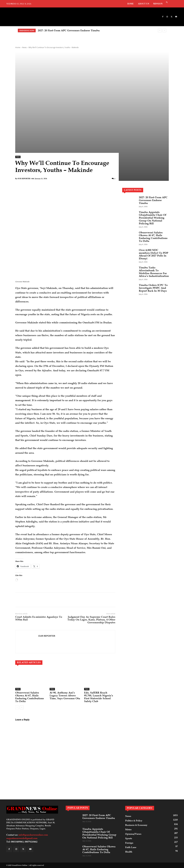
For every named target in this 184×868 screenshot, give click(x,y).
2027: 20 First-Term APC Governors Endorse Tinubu (69, 30)
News (24, 47)
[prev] (160, 30)
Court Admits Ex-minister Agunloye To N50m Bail (39, 618)
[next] (164, 30)
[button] (167, 3)
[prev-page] (17, 707)
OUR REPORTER (24, 179)
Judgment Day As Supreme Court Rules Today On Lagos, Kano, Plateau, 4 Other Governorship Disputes (91, 620)
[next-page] (22, 707)
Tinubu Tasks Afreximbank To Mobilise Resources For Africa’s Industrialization (154, 272)
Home (18, 47)
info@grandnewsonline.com (33, 835)
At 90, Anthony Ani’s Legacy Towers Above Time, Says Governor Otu (65, 695)
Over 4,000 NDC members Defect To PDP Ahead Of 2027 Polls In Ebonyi (154, 254)
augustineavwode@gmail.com (22, 838)
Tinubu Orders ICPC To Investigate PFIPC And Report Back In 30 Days (153, 288)
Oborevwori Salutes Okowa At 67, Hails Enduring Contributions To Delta (30, 697)
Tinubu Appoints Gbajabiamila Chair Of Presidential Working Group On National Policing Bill (153, 218)
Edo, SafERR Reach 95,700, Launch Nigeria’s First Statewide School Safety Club (99, 697)
